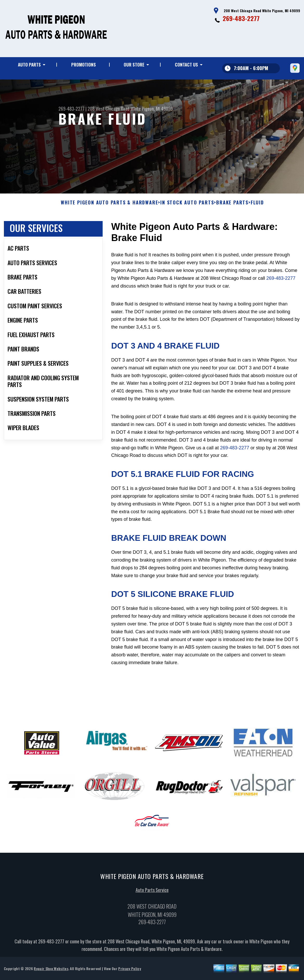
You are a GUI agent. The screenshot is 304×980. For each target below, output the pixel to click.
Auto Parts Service (152, 914)
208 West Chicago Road (108, 109)
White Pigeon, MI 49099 (152, 109)
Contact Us (186, 65)
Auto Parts (29, 65)
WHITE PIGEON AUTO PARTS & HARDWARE (109, 227)
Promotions (84, 65)
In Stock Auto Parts (187, 227)
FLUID (257, 227)
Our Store (134, 65)
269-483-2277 (241, 18)
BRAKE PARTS (232, 227)
